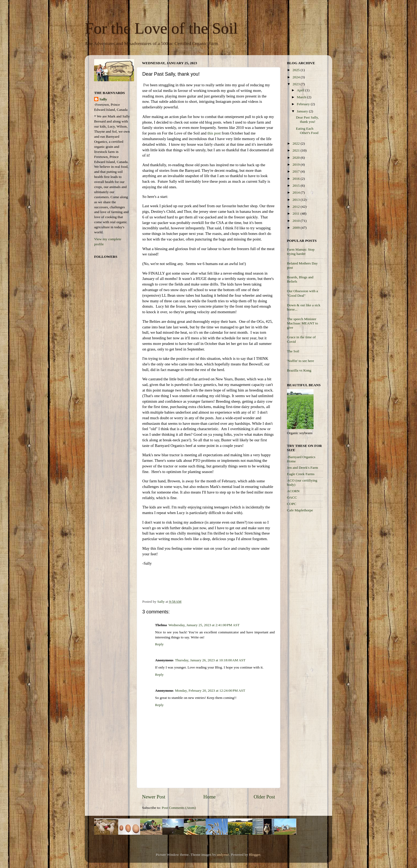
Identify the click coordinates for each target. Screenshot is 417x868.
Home (210, 797)
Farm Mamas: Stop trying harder (301, 252)
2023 (297, 84)
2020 (297, 158)
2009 (297, 228)
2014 (297, 192)
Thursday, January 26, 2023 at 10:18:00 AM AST (210, 660)
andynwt (223, 855)
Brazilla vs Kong (299, 370)
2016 (297, 179)
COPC (292, 504)
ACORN (293, 491)
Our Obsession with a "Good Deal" (303, 293)
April (301, 90)
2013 (297, 200)
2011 (297, 213)
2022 (297, 143)
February (304, 104)
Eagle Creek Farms (301, 474)
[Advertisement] (308, 601)
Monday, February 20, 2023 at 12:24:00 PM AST (210, 690)
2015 (297, 186)
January (303, 111)
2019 (297, 164)
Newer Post (154, 797)
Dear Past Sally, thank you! (307, 119)
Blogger (255, 855)
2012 (297, 207)
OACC (292, 497)
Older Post (264, 797)
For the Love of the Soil (161, 28)
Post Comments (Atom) (179, 808)
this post (214, 133)
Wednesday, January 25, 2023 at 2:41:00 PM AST (204, 625)
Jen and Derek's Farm (303, 468)
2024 (297, 77)
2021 (297, 150)
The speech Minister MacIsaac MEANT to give (303, 323)
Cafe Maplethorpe (300, 510)
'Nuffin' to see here (301, 361)
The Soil (293, 351)
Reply (159, 644)
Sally (103, 99)
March (302, 97)
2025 (297, 70)
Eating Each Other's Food (307, 131)
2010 (297, 221)
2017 (297, 171)
